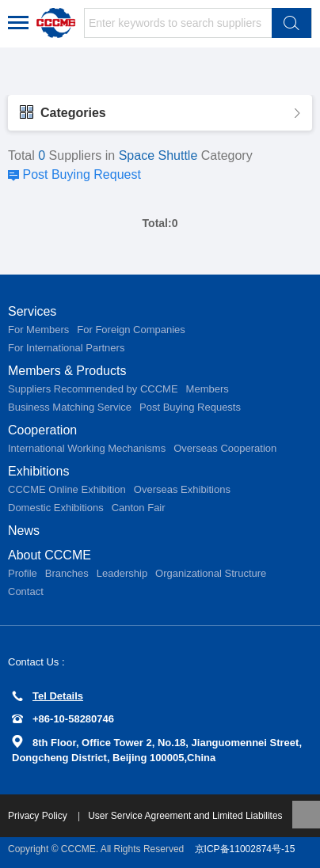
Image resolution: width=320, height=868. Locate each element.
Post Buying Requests (190, 407)
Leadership (122, 573)
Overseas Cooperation (225, 448)
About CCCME (50, 555)
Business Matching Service (70, 407)
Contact (26, 591)
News (24, 531)
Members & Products (67, 371)
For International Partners (66, 348)
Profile (23, 573)
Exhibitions (38, 471)
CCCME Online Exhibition (67, 489)
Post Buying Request (81, 174)
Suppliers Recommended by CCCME (93, 389)
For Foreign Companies (131, 330)
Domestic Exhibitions (56, 508)
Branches (67, 573)
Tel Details (48, 696)
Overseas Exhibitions (182, 489)
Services (32, 311)
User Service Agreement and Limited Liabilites (185, 816)
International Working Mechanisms (87, 448)
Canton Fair (139, 508)
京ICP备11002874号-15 (245, 849)
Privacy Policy (39, 816)
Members (208, 389)
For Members (38, 330)
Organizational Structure (211, 573)
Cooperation (42, 430)
